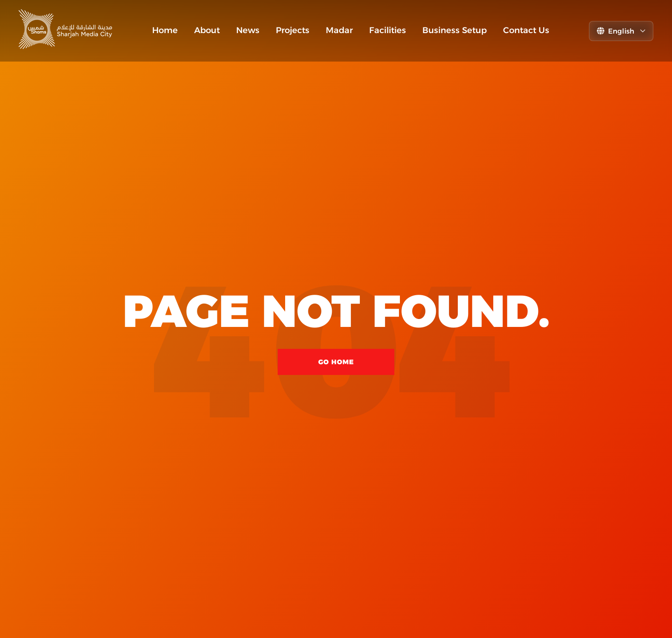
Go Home (336, 362)
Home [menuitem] (165, 30)
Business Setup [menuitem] (455, 30)
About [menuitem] (207, 30)
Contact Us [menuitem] (526, 30)
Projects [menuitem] (293, 30)
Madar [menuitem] (339, 30)
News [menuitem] (248, 30)
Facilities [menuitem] (388, 30)
